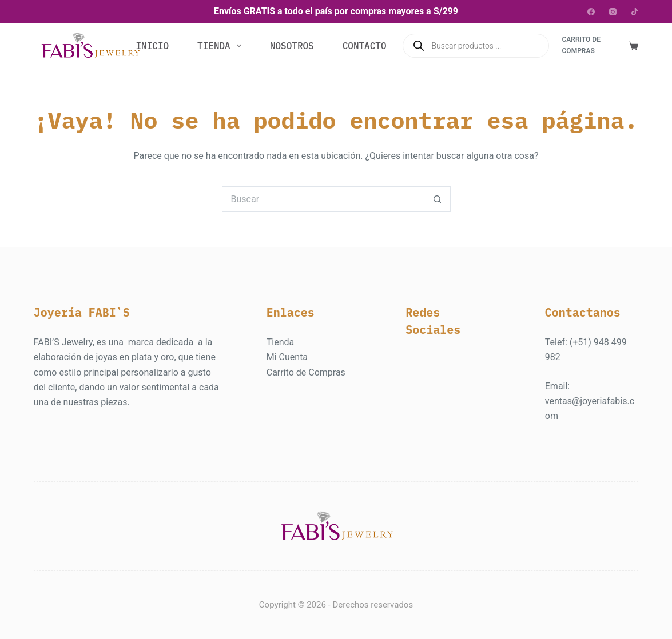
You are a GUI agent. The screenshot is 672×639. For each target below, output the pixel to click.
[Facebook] (591, 12)
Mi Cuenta (287, 357)
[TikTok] (635, 12)
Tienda (222, 46)
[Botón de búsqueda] (438, 199)
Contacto (365, 46)
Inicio (152, 46)
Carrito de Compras (306, 372)
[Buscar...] (323, 199)
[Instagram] (613, 12)
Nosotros (292, 46)
